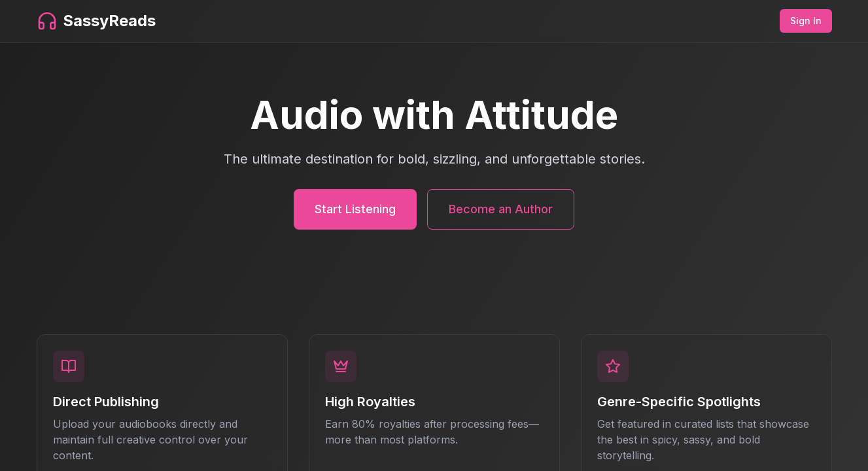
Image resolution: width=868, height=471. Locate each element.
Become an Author (501, 209)
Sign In (806, 21)
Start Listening (355, 209)
